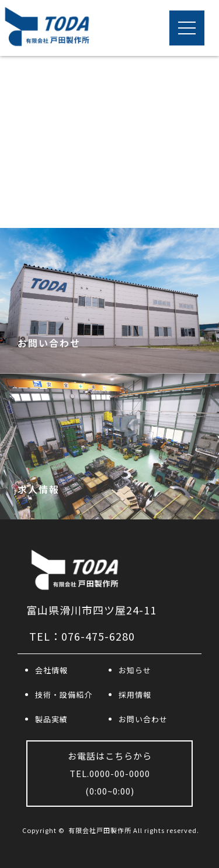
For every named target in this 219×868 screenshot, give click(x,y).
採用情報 (135, 695)
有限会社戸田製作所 (100, 830)
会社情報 (51, 670)
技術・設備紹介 (64, 695)
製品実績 (51, 719)
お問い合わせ (143, 719)
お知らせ (135, 670)
